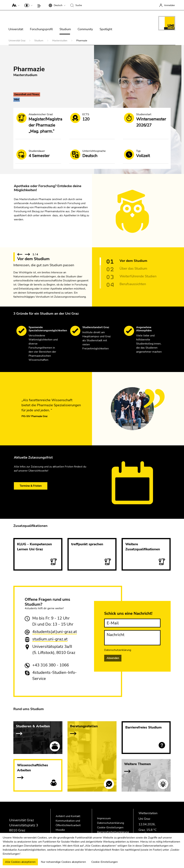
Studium (65, 29)
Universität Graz (17, 41)
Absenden (113, 658)
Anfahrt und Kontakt (68, 816)
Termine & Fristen (31, 486)
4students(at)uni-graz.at (55, 632)
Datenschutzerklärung (118, 650)
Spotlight (106, 29)
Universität (16, 29)
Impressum (104, 818)
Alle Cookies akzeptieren (20, 862)
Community (85, 29)
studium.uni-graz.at (50, 639)
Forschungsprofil (41, 29)
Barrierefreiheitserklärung (113, 832)
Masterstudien (60, 41)
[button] (15, 5)
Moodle (60, 830)
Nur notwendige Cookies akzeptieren (63, 862)
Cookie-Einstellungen (110, 828)
